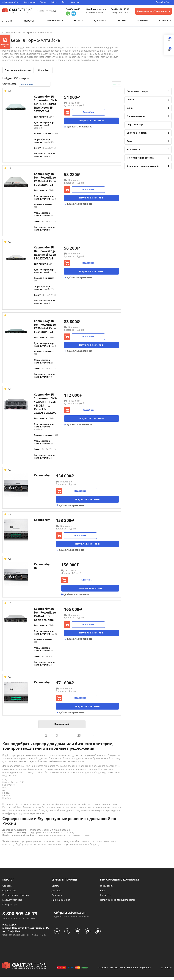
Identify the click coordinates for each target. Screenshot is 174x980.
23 (79, 739)
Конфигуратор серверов (16, 898)
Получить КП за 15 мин (92, 121)
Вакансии (75, 2)
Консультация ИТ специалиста (153, 11)
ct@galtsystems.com (95, 9)
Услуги (43, 2)
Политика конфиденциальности (117, 903)
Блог (64, 2)
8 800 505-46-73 (73, 9)
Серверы (7, 889)
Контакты (165, 21)
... (68, 739)
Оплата (79, 21)
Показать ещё (62, 727)
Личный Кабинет (164, 2)
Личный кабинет (61, 903)
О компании (30, 2)
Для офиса (44, 70)
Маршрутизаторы (12, 903)
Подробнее (88, 112)
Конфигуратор (54, 21)
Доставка (100, 21)
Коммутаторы (10, 908)
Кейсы (54, 2)
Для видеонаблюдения (18, 70)
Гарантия (143, 21)
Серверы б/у (9, 894)
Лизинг (121, 21)
